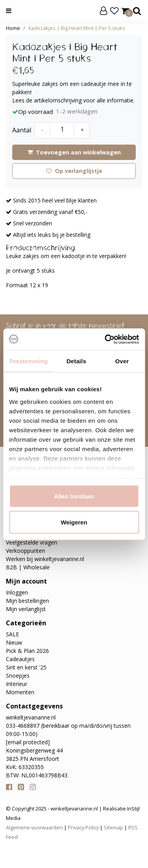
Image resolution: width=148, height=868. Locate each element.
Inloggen (17, 592)
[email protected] (28, 742)
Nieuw (14, 642)
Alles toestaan (74, 496)
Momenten (20, 692)
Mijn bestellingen (27, 601)
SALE (12, 634)
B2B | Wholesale (28, 567)
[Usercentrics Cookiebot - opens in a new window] (105, 339)
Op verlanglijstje (74, 171)
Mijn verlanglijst (26, 609)
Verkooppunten (25, 551)
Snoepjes (18, 676)
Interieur (17, 684)
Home (13, 28)
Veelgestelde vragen (32, 542)
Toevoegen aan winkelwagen (74, 152)
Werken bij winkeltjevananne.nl (45, 559)
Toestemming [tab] (28, 361)
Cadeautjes (20, 659)
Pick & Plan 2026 (27, 651)
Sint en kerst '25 (26, 667)
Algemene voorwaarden (34, 827)
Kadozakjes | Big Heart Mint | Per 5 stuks (77, 28)
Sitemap (113, 827)
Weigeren (74, 522)
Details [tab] (76, 361)
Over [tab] (122, 361)
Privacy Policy (83, 827)
